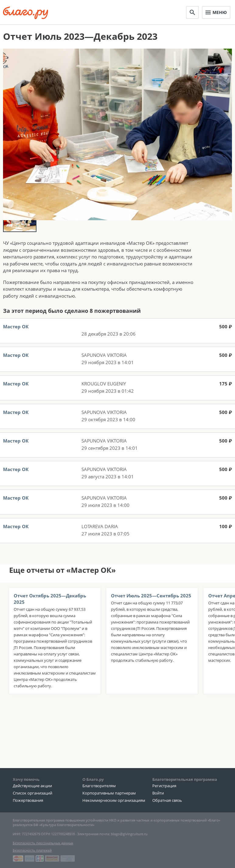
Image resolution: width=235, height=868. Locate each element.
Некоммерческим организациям (114, 801)
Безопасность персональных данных (43, 844)
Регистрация (164, 787)
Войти (158, 794)
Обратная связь (167, 801)
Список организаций (33, 794)
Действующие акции (32, 787)
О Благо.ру (93, 780)
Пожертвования (28, 801)
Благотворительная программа (185, 780)
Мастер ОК (16, 341)
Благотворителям (99, 787)
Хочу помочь (26, 780)
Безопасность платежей (32, 851)
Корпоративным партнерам (109, 794)
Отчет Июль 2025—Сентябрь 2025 (151, 610)
